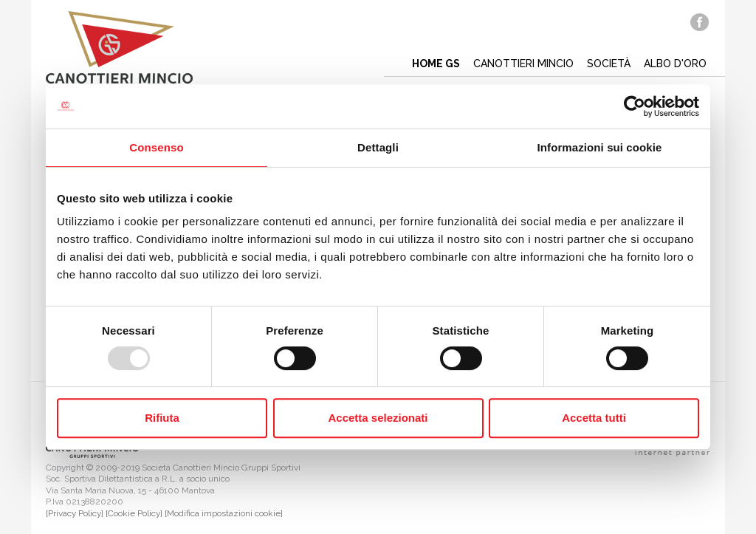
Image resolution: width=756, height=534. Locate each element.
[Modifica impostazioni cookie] (224, 513)
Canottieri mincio (523, 64)
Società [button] (609, 64)
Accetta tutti (594, 418)
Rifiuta (162, 418)
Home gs (436, 64)
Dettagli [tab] (378, 147)
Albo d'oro (675, 64)
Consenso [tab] (156, 147)
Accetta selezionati (378, 418)
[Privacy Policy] (75, 513)
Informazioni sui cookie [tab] (600, 147)
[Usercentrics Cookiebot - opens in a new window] (635, 106)
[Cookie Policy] (134, 513)
